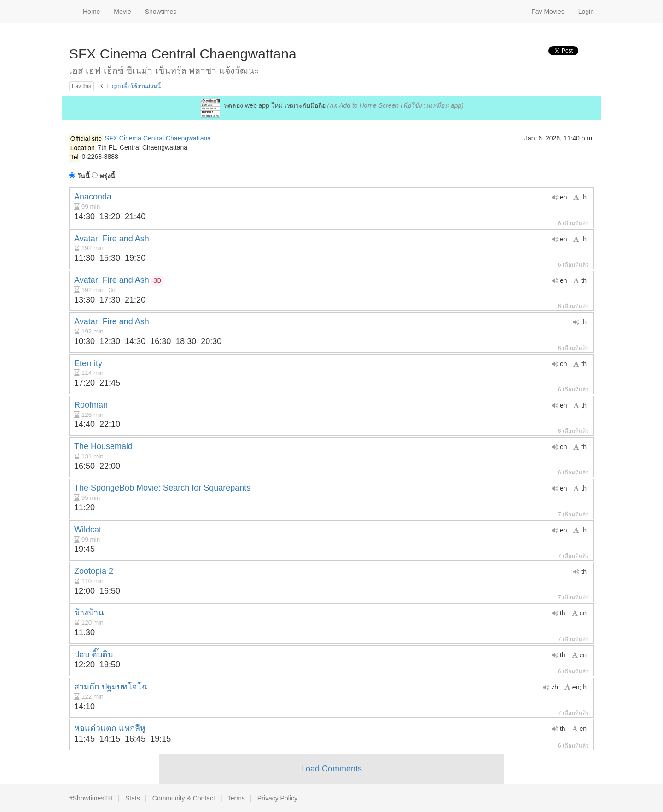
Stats (133, 798)
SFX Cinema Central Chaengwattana (158, 138)
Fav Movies (548, 12)
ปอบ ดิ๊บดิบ (93, 654)
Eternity (88, 363)
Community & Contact (184, 798)
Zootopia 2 (94, 571)
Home (91, 12)
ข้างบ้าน (89, 613)
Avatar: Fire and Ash (112, 239)
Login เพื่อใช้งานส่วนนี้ (134, 86)
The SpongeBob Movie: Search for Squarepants (162, 488)
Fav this (81, 86)
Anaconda (93, 197)
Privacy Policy (277, 798)
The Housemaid (103, 446)
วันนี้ (79, 176)
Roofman (91, 405)
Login (586, 12)
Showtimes (161, 12)
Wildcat (88, 530)
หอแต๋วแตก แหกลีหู (110, 728)
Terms (236, 798)
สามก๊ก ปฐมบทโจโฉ (111, 687)
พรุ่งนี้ (103, 176)
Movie (122, 12)
